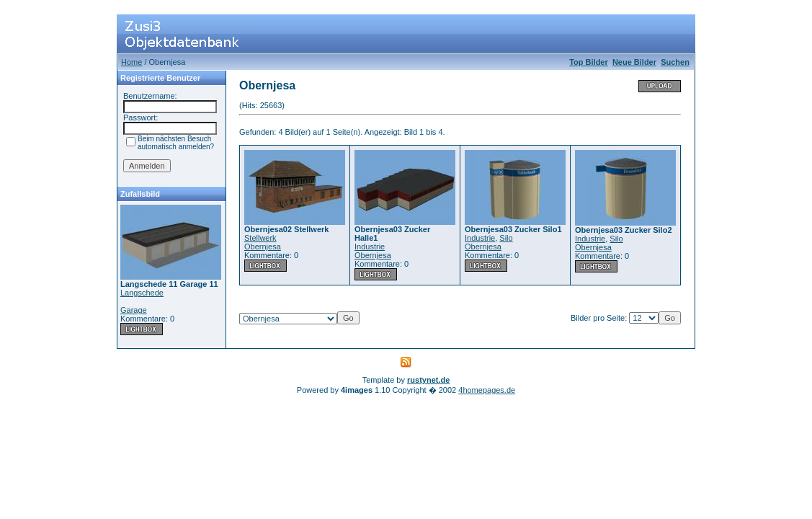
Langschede (142, 293)
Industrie (370, 247)
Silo (506, 238)
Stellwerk (260, 238)
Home (131, 62)
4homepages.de (487, 390)
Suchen (675, 62)
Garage (134, 310)
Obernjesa (263, 247)
